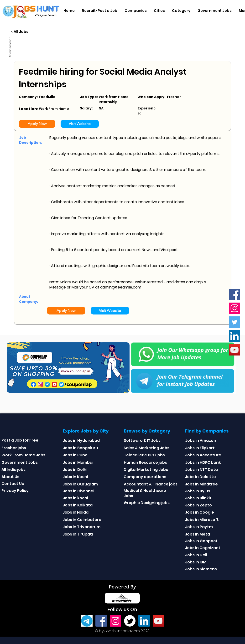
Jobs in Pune (75, 455)
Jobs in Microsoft (202, 520)
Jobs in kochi (75, 498)
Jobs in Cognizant (203, 548)
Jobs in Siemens (201, 569)
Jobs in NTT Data (201, 470)
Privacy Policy (15, 491)
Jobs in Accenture (203, 455)
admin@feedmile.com (121, 287)
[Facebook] (235, 294)
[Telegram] (87, 621)
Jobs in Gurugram (80, 484)
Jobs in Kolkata (78, 505)
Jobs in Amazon (201, 440)
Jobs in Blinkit (198, 498)
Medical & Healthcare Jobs (145, 493)
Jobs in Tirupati (78, 534)
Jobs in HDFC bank (203, 462)
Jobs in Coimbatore (82, 520)
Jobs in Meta (197, 534)
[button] (136, 11)
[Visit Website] (80, 124)
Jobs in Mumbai (78, 462)
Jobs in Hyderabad (81, 440)
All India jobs (13, 470)
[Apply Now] (37, 124)
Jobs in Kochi (75, 477)
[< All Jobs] (38, 32)
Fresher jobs (14, 448)
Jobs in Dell (196, 555)
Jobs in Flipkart (200, 448)
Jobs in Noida (76, 512)
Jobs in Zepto (198, 505)
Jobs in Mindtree (201, 484)
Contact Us (13, 484)
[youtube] (235, 350)
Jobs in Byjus (198, 491)
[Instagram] (235, 308)
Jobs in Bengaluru (80, 448)
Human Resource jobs (145, 462)
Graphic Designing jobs (147, 503)
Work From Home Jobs (23, 455)
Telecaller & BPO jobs (144, 455)
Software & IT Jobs (142, 440)
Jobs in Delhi (75, 470)
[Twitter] (235, 322)
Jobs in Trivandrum (81, 527)
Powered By (122, 587)
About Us (10, 477)
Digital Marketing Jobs (146, 470)
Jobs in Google (199, 512)
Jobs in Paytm (199, 527)
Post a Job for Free (20, 440)
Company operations (145, 477)
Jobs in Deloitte (200, 477)
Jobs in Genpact (201, 541)
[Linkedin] (235, 336)
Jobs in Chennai (78, 491)
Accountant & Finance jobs (151, 484)
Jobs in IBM (196, 562)
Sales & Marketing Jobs (146, 448)
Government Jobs (20, 462)
